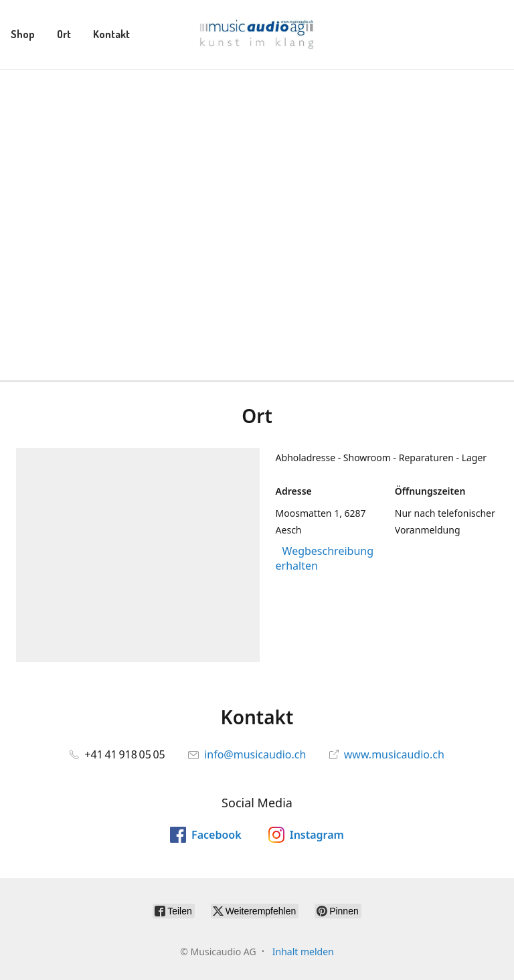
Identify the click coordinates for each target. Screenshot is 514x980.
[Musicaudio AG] (257, 34)
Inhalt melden (303, 952)
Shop (23, 34)
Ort (64, 34)
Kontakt (111, 34)
